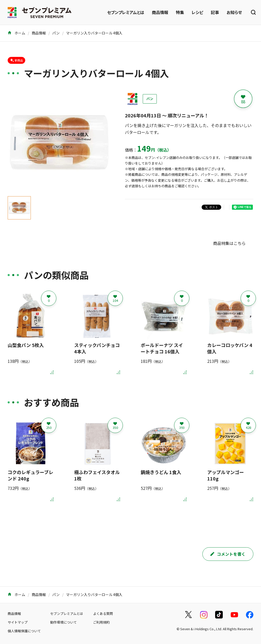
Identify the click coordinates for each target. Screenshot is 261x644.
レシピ (197, 12)
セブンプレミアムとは (126, 12)
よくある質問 (103, 614)
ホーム (16, 33)
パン (56, 33)
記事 (215, 12)
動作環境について (63, 622)
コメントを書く (228, 554)
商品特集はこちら (229, 243)
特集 (180, 12)
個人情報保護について (24, 631)
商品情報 (160, 12)
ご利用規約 (101, 622)
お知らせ (234, 12)
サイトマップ (18, 622)
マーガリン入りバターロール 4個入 (94, 33)
